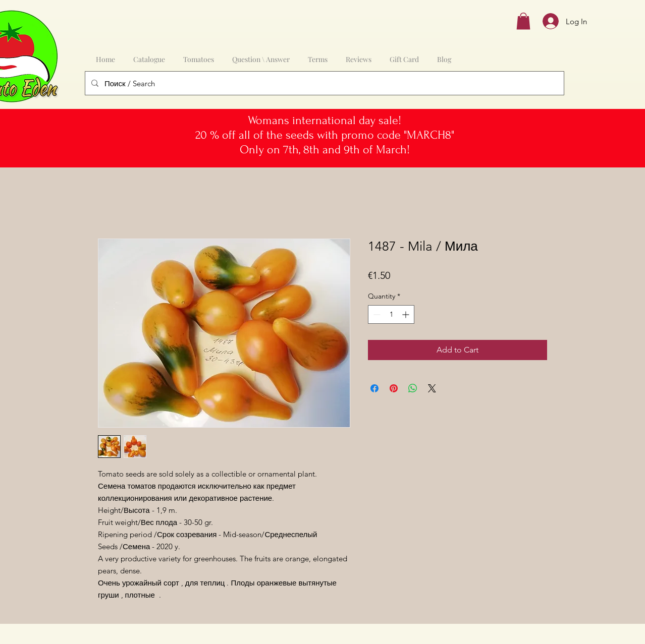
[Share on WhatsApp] (413, 388)
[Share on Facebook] (374, 388)
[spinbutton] (391, 314)
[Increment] (407, 314)
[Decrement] (376, 314)
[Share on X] (432, 388)
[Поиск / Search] (324, 83)
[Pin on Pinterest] (394, 388)
